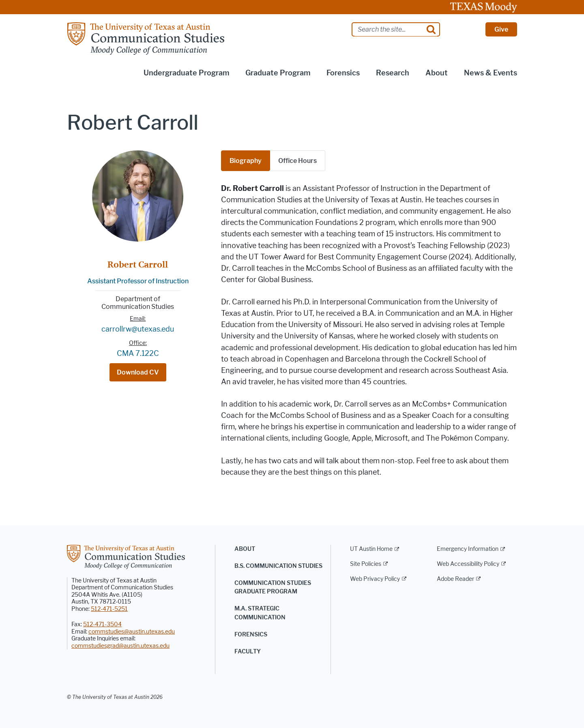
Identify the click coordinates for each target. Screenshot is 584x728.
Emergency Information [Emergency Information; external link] (468, 549)
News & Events (491, 73)
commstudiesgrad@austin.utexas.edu (120, 646)
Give (501, 29)
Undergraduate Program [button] (186, 73)
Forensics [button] (343, 73)
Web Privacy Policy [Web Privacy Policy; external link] (375, 579)
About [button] (437, 73)
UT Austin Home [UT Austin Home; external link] (371, 549)
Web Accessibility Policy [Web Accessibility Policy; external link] (468, 564)
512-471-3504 (102, 624)
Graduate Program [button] (278, 73)
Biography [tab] (246, 161)
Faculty (248, 652)
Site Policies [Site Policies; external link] (366, 564)
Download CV (138, 372)
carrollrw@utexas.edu (138, 329)
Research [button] (393, 73)
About (245, 549)
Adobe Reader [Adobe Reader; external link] (455, 579)
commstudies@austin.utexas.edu (132, 632)
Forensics (251, 635)
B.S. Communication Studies (278, 566)
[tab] (298, 161)
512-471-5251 (109, 609)
